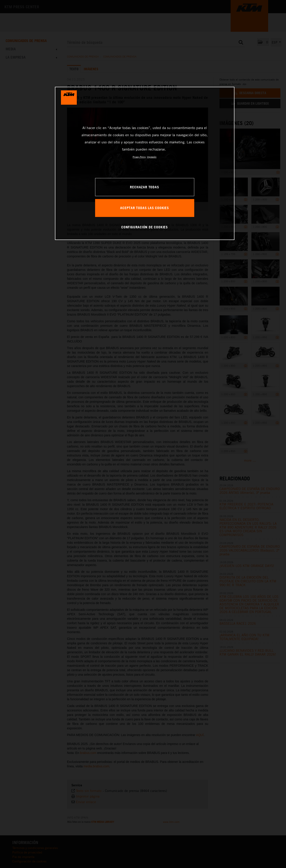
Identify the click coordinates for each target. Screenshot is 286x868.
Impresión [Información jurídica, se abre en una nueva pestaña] (152, 157)
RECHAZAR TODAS (144, 187)
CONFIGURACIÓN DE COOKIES (145, 227)
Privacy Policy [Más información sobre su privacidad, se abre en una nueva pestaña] (139, 157)
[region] (145, 163)
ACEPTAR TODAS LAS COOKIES (145, 208)
